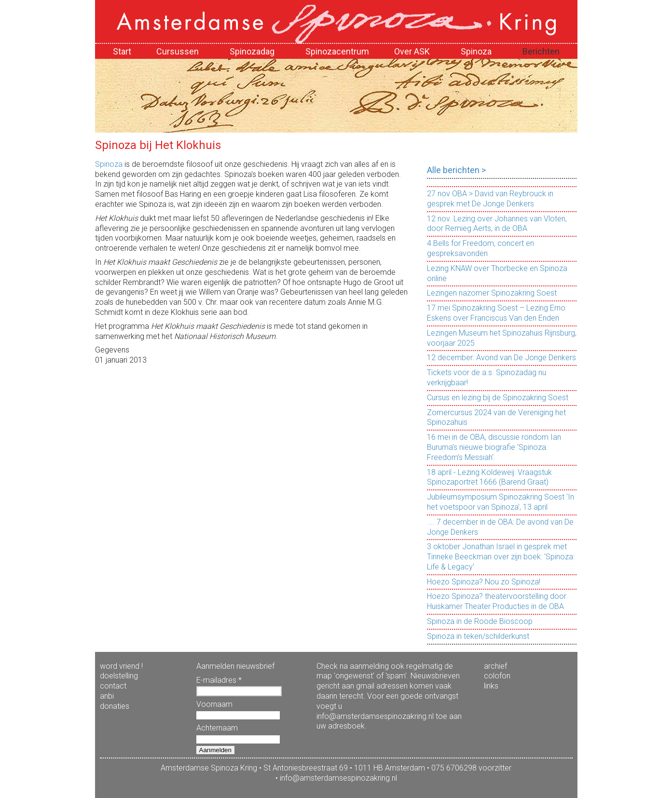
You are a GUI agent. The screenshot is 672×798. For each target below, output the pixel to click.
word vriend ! (121, 666)
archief (495, 666)
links (491, 686)
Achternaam (217, 728)
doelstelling (119, 676)
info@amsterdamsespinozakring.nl (338, 778)
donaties (115, 706)
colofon (497, 676)
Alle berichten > (456, 170)
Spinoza (109, 164)
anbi (107, 696)
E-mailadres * (219, 680)
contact (113, 686)
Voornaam (214, 704)
